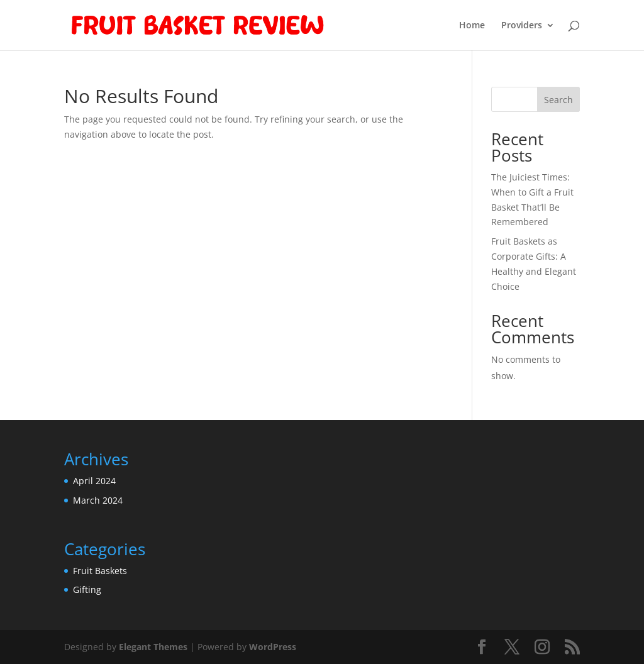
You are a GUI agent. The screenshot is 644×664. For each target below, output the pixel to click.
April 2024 (94, 481)
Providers (522, 26)
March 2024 (98, 500)
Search (558, 100)
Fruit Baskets (100, 571)
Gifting (87, 589)
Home (472, 26)
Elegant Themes (153, 647)
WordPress (273, 647)
